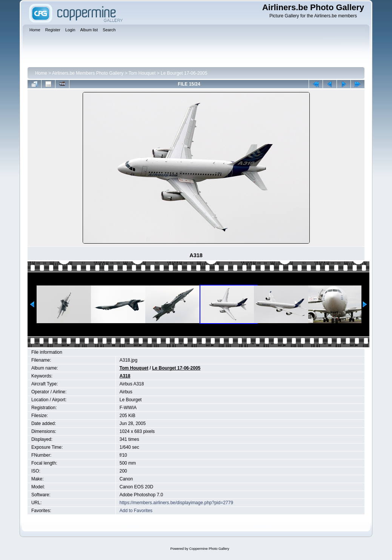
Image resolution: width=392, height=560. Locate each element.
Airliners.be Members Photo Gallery (88, 73)
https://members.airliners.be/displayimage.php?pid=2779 (176, 503)
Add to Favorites (136, 511)
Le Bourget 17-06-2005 (184, 73)
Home (41, 73)
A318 (125, 376)
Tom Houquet (142, 73)
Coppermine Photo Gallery (209, 549)
